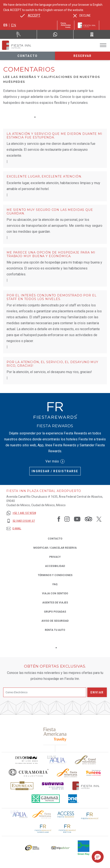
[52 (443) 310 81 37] (21, 521)
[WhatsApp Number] (55, 34)
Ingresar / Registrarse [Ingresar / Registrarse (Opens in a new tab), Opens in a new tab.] (55, 471)
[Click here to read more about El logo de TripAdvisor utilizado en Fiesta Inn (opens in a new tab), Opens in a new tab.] (61, 848)
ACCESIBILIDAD (55, 566)
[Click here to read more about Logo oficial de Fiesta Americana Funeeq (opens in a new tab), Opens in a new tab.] (94, 773)
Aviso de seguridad (55, 621)
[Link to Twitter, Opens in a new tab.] (99, 519)
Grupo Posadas (55, 612)
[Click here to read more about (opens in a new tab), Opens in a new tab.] (55, 734)
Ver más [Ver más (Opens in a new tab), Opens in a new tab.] (55, 461)
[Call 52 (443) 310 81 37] (92, 34)
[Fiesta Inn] (87, 25)
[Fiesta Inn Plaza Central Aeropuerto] (17, 45)
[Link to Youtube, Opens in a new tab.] (77, 519)
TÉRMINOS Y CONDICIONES (55, 575)
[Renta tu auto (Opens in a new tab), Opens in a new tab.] (18, 34)
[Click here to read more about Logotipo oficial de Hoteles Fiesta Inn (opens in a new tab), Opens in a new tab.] (86, 786)
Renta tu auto (55, 630)
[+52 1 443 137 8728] (21, 513)
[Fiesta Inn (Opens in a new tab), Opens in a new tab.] (66, 25)
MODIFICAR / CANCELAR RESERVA (55, 548)
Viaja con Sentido (55, 593)
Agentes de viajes (55, 603)
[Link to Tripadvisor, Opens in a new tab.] (88, 519)
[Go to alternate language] (30, 15)
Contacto (27, 56)
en (14, 25)
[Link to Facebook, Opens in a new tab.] (59, 519)
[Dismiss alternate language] (82, 16)
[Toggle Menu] (103, 45)
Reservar (83, 56)
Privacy (55, 557)
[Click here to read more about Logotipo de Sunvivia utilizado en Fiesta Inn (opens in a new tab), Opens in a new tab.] (53, 786)
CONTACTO (55, 539)
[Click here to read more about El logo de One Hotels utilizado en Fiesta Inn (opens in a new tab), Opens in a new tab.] (73, 799)
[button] (98, 857)
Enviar (97, 692)
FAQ (55, 584)
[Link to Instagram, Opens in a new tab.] (67, 519)
